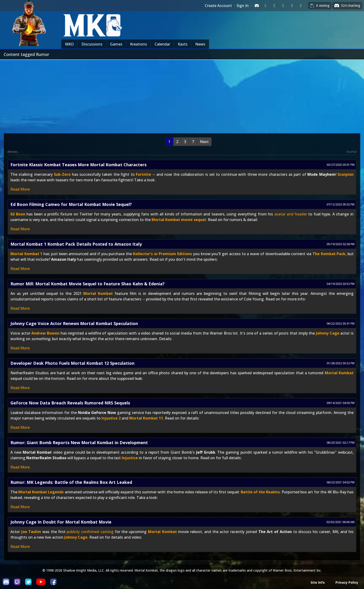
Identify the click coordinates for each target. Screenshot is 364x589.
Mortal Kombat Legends (41, 492)
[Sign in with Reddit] (283, 6)
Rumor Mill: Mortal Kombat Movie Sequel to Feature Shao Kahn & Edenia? (88, 284)
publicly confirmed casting (90, 532)
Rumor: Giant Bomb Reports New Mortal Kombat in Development (79, 443)
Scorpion (346, 174)
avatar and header (291, 214)
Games (116, 44)
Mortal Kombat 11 (146, 418)
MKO (69, 44)
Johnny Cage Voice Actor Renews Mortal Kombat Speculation (74, 323)
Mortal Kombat (98, 293)
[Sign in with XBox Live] (301, 6)
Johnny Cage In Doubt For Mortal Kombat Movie (61, 522)
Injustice (130, 458)
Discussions (92, 44)
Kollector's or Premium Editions (162, 254)
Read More (20, 189)
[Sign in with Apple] (292, 6)
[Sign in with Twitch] (266, 6)
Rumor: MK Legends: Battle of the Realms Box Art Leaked (71, 482)
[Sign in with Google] (274, 6)
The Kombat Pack (329, 254)
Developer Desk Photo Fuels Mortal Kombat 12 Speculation (72, 363)
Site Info (318, 582)
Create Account (218, 6)
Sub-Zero (62, 174)
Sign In (243, 6)
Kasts (183, 44)
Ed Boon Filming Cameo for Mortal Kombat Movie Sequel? (71, 204)
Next (204, 142)
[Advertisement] (182, 95)
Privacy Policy (347, 582)
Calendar (162, 44)
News (200, 44)
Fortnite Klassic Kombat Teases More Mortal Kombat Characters (78, 165)
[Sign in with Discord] (257, 6)
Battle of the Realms (260, 492)
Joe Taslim (31, 532)
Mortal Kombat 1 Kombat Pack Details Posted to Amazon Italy (76, 244)
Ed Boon (18, 214)
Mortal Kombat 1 (26, 254)
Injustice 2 (111, 418)
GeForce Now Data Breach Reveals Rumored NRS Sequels (70, 403)
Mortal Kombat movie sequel (179, 220)
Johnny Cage (328, 333)
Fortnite (143, 174)
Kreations (138, 44)
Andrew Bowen (45, 333)
